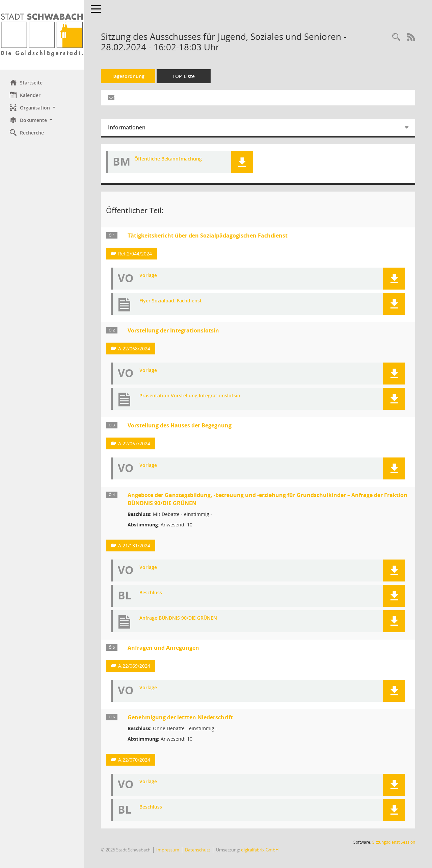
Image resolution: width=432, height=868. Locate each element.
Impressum (168, 850)
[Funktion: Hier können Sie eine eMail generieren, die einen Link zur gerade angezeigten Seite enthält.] (111, 98)
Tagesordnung (128, 76)
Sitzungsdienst (394, 842)
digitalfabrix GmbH (260, 850)
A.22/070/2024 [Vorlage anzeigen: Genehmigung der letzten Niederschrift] (134, 760)
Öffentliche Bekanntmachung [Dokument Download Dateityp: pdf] (168, 159)
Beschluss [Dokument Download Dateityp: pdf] (151, 593)
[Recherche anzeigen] (396, 37)
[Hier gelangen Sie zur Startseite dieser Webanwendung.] (42, 35)
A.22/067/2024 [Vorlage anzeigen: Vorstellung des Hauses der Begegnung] (134, 443)
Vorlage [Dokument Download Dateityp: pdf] (148, 276)
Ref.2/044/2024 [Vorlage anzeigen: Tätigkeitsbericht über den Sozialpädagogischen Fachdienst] (135, 254)
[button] (42, 108)
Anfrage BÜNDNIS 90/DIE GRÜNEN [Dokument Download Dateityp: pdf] (179, 618)
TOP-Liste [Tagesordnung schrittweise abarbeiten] (184, 76)
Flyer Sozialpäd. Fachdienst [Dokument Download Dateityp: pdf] (171, 301)
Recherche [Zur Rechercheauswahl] (27, 132)
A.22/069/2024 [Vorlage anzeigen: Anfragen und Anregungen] (134, 666)
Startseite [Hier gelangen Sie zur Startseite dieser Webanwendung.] (26, 82)
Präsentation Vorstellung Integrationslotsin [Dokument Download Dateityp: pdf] (190, 396)
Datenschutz (198, 850)
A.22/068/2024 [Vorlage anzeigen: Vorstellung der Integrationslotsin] (134, 349)
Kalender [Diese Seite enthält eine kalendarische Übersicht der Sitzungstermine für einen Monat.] (25, 95)
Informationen (127, 127)
